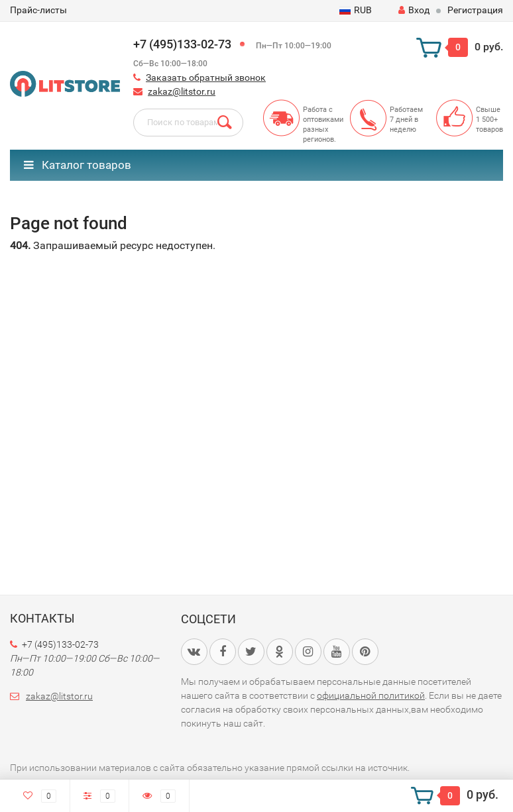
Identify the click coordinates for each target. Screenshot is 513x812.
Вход (414, 10)
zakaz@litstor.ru (182, 91)
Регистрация (475, 10)
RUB (356, 10)
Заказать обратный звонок (206, 77)
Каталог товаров (78, 165)
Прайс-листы (38, 10)
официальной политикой (371, 695)
